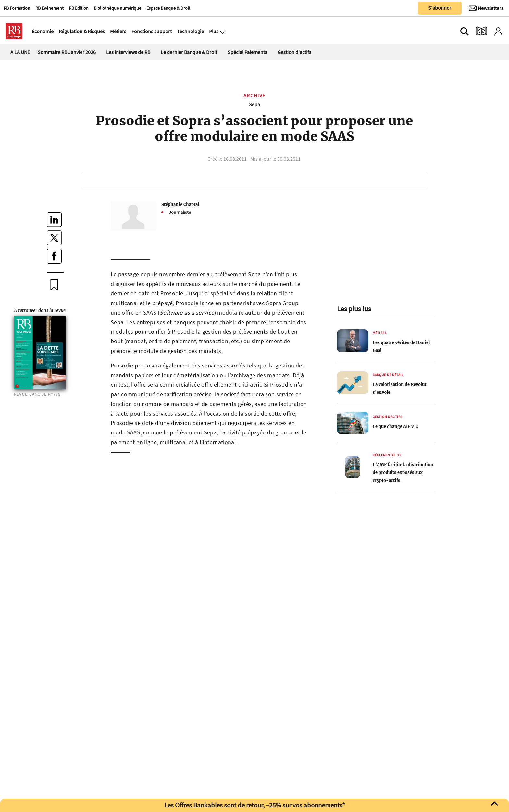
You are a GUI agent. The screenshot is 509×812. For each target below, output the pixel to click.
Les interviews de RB (128, 52)
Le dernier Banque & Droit (189, 52)
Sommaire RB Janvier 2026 (67, 52)
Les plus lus (354, 309)
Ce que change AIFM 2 (395, 426)
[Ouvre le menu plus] (222, 31)
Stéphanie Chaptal (180, 204)
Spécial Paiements (247, 52)
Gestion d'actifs (294, 52)
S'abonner (440, 8)
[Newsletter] (486, 8)
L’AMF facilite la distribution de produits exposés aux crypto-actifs (403, 472)
